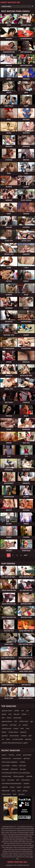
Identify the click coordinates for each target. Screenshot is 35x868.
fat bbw (17, 711)
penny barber (27, 755)
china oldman (26, 780)
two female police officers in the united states (16, 773)
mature (9, 718)
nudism (19, 787)
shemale (24, 736)
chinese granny (7, 728)
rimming (11, 755)
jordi (30, 736)
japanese (5, 725)
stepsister (5, 787)
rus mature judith (17, 739)
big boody (28, 739)
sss (20, 725)
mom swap (13, 725)
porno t (4, 755)
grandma (5, 736)
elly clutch (27, 758)
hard (18, 780)
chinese (24, 714)
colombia (26, 783)
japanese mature (7, 711)
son (3, 739)
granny (4, 714)
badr (19, 791)
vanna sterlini (17, 758)
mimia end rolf (6, 758)
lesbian (4, 732)
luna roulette (6, 766)
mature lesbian (14, 736)
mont (15, 794)
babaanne (23, 732)
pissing (12, 787)
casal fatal (29, 776)
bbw (3, 718)
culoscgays (5, 769)
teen (16, 721)
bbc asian (23, 769)
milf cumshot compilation (10, 762)
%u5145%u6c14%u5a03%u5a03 (12, 783)
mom (10, 714)
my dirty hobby (6, 776)
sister (22, 728)
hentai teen (14, 769)
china (28, 728)
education (22, 794)
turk (23, 711)
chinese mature (13, 732)
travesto (15, 766)
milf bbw (22, 762)
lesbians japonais (19, 776)
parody (25, 791)
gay (32, 721)
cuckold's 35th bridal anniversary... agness (15, 743)
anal (27, 711)
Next (26, 555)
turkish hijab (17, 718)
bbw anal (17, 714)
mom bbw (27, 787)
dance (14, 791)
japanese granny (7, 721)
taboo (8, 739)
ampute (25, 725)
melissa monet (24, 721)
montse (18, 755)
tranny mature (6, 794)
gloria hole (22, 766)
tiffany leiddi (6, 791)
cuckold (16, 728)
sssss (3, 780)
